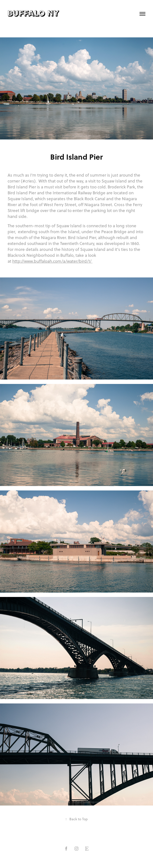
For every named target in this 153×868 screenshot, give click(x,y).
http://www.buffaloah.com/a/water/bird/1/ (52, 261)
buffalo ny (33, 14)
